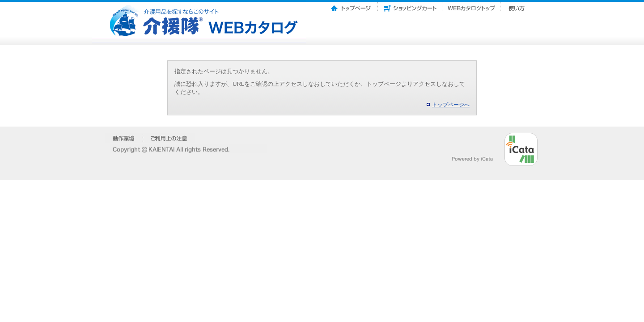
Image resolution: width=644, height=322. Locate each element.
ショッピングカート (410, 6)
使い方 (517, 6)
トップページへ (451, 105)
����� (124, 138)
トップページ (352, 6)
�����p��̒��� (169, 138)
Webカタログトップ (471, 6)
